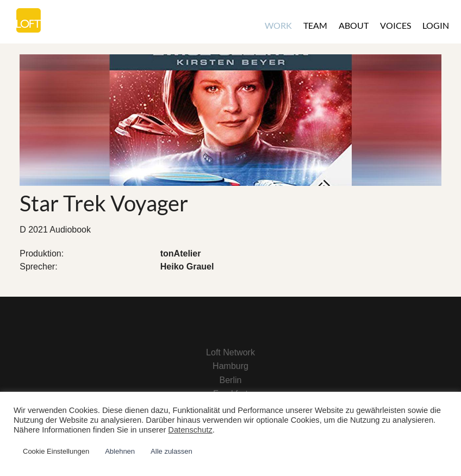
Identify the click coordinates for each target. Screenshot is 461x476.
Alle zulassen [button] (172, 451)
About (354, 25)
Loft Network (230, 352)
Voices (395, 25)
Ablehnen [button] (120, 451)
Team (315, 25)
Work (278, 25)
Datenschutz (190, 430)
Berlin (231, 380)
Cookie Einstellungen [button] (56, 451)
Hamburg (230, 366)
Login (436, 25)
